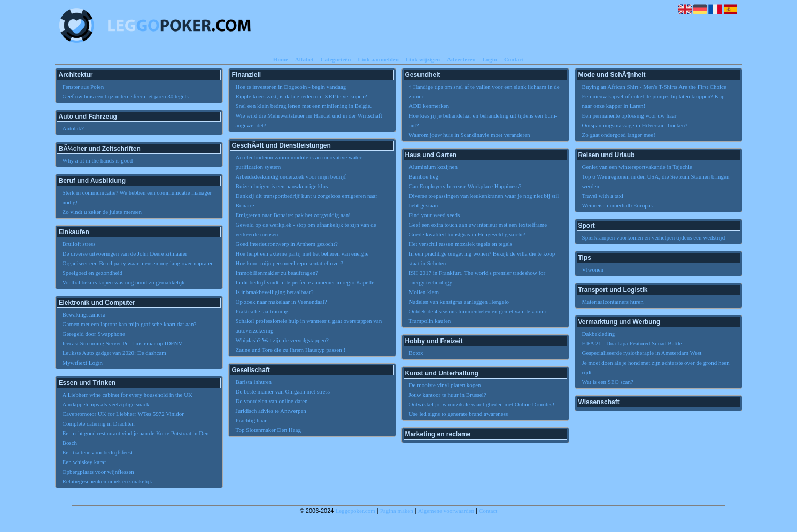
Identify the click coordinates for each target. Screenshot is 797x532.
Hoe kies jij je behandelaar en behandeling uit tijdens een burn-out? (483, 120)
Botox (416, 353)
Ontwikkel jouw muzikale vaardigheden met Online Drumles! (482, 404)
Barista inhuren (254, 382)
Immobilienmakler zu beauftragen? (277, 273)
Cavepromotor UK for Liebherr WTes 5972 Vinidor (123, 414)
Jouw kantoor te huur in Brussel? (448, 395)
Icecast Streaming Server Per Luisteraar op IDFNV (123, 343)
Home (281, 59)
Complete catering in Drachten (99, 423)
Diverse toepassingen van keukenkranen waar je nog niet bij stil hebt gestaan (484, 201)
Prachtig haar (251, 420)
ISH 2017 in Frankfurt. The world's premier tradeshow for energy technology (477, 277)
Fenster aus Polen (83, 87)
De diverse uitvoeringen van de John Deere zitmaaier (125, 253)
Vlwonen (593, 269)
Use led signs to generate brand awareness (459, 414)
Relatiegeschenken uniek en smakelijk (107, 481)
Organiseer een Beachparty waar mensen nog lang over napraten (138, 263)
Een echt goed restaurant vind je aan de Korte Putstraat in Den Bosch (136, 438)
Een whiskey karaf (84, 462)
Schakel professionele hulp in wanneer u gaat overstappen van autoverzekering (309, 326)
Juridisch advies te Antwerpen (271, 411)
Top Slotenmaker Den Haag (268, 430)
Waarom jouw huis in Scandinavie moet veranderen (470, 135)
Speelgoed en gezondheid (92, 273)
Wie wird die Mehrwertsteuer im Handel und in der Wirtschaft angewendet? (309, 120)
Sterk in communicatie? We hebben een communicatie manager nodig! (137, 197)
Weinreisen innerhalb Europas (617, 205)
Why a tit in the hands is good (98, 160)
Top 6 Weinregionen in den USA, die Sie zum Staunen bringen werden (656, 181)
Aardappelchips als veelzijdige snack (106, 404)
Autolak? (73, 128)
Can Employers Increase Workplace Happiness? (465, 186)
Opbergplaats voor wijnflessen (98, 472)
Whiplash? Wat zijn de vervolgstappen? (282, 340)
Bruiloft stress (79, 244)
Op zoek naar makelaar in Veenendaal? (281, 302)
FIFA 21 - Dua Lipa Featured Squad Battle (632, 343)
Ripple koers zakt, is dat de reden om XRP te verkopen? (301, 96)
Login (490, 59)
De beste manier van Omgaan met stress (283, 391)
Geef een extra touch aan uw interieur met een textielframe (478, 225)
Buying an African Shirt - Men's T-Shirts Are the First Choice (654, 87)
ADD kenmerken (429, 106)
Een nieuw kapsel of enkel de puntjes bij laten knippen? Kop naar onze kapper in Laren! (653, 101)
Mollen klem (424, 292)
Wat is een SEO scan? (608, 382)
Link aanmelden (378, 59)
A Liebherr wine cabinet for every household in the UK (127, 395)
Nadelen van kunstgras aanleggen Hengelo (459, 302)
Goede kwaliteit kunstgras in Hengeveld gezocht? (467, 234)
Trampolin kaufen (430, 321)
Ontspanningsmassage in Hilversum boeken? (635, 125)
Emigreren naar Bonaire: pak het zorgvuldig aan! (293, 215)
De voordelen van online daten (272, 401)
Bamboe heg (424, 176)
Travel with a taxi (603, 196)
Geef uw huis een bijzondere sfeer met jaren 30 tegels (126, 96)
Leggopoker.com (355, 511)
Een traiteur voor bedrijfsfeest (98, 452)
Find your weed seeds (435, 215)
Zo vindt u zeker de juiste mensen (102, 212)
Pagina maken (397, 511)
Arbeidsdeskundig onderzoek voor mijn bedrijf (291, 176)
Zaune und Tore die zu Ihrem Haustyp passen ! (291, 350)
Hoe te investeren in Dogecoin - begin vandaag (291, 87)
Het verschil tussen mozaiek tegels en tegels (461, 244)
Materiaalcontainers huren (613, 302)
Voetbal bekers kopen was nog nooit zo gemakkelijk (124, 282)
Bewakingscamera (84, 314)
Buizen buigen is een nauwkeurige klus (282, 186)
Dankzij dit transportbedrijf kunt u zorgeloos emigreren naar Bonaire (307, 201)
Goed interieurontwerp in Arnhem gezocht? (287, 244)
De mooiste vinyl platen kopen (445, 385)
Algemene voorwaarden (446, 511)
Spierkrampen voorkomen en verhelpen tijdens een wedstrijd (654, 237)
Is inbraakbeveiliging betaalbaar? (275, 292)
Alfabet (304, 59)
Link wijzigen (423, 59)
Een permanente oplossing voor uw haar (629, 115)
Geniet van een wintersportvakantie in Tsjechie (637, 167)
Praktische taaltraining (262, 311)
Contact (514, 59)
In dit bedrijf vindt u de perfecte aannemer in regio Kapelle (305, 282)
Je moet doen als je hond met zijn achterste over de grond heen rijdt (656, 367)
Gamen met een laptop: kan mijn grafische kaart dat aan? (130, 324)
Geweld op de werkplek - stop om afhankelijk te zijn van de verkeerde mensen (306, 229)
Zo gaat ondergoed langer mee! (619, 135)
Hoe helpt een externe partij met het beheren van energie (302, 253)
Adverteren (461, 59)
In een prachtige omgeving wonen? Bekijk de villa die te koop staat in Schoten (482, 258)
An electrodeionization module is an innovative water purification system (299, 162)
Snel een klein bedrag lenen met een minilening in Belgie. (304, 106)
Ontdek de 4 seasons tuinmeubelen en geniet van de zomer (478, 311)
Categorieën (335, 59)
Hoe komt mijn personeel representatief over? (289, 263)
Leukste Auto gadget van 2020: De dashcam (114, 353)
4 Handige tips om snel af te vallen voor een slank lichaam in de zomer (484, 91)
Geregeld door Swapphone (94, 334)
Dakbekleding (599, 334)
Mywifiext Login (83, 363)
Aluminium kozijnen (433, 167)
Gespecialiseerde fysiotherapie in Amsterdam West (642, 353)
